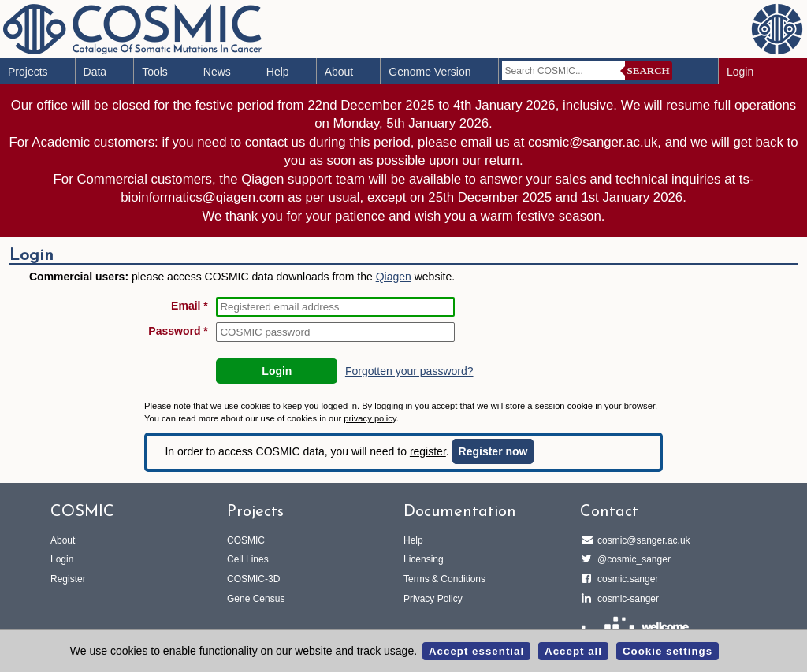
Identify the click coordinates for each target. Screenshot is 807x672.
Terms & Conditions (444, 579)
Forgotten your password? (409, 371)
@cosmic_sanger (632, 559)
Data (95, 72)
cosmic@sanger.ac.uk (642, 540)
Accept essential (476, 651)
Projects (28, 72)
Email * (190, 306)
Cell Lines (248, 559)
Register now (493, 451)
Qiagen (394, 277)
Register (68, 579)
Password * (178, 331)
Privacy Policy (433, 599)
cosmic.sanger (625, 579)
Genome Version (430, 72)
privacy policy (370, 418)
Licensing (424, 559)
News (217, 72)
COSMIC (246, 540)
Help (278, 72)
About (339, 72)
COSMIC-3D (253, 579)
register (428, 451)
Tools (155, 72)
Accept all (573, 651)
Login (740, 72)
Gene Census (256, 599)
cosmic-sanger (626, 599)
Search (649, 71)
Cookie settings (668, 651)
